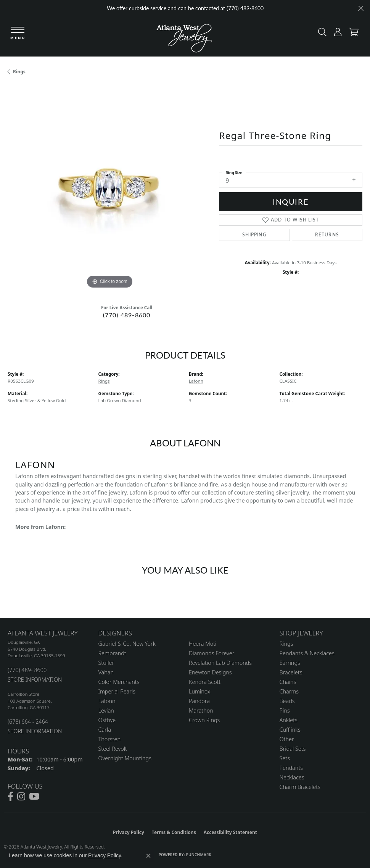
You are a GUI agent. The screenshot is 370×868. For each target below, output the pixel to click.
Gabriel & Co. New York (127, 644)
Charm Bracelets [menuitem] (300, 787)
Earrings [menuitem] (290, 663)
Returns (327, 235)
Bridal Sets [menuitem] (293, 749)
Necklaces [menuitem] (292, 777)
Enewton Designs (210, 672)
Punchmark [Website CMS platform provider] (199, 855)
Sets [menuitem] (285, 758)
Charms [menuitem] (289, 691)
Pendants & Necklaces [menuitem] (307, 653)
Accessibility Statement (230, 832)
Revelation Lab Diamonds (220, 663)
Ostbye (107, 720)
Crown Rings (204, 720)
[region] (109, 189)
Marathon (201, 710)
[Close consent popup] (148, 856)
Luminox (199, 691)
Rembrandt (112, 653)
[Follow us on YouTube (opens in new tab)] (34, 797)
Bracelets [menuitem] (291, 672)
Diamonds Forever (212, 653)
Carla (105, 730)
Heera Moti (203, 644)
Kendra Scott (205, 682)
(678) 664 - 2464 (28, 722)
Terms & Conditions (174, 832)
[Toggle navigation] (18, 34)
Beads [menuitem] (287, 701)
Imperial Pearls (117, 691)
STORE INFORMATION (35, 680)
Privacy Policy (129, 832)
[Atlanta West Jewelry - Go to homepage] (184, 36)
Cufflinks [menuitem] (290, 730)
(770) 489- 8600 (27, 670)
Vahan (106, 672)
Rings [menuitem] (286, 644)
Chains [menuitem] (288, 682)
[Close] (361, 8)
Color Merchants (119, 682)
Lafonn (196, 381)
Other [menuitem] (287, 739)
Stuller (106, 663)
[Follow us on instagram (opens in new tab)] (21, 797)
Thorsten (109, 739)
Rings (19, 72)
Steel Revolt (113, 749)
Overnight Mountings (125, 758)
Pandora (199, 701)
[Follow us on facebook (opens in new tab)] (10, 797)
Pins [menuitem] (285, 710)
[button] (320, 34)
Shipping (254, 235)
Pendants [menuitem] (291, 768)
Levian (106, 710)
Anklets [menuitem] (289, 720)
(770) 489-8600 (127, 315)
